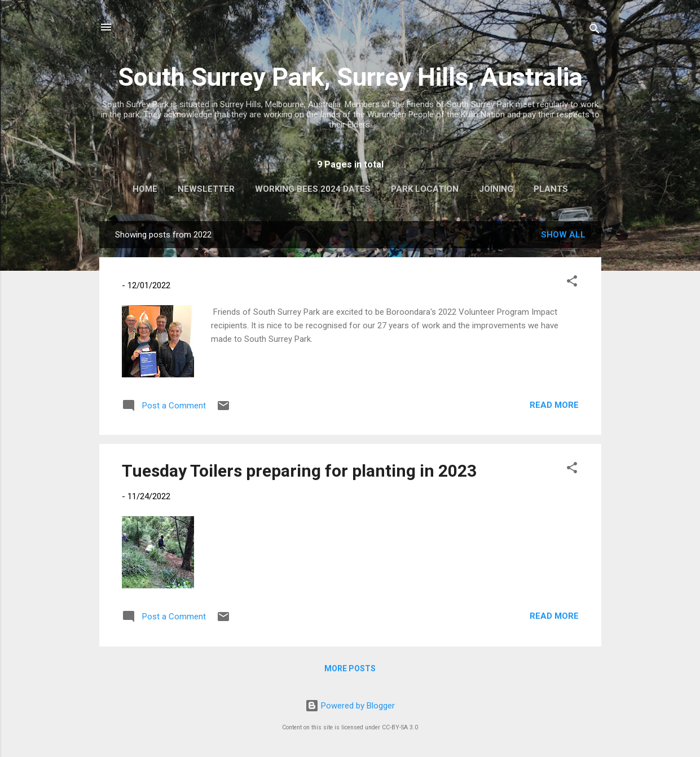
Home (145, 189)
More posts (350, 668)
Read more (554, 405)
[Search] (595, 31)
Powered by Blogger (350, 706)
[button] (572, 283)
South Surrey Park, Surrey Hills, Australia (350, 77)
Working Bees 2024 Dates (313, 189)
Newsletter (206, 189)
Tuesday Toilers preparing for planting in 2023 (299, 471)
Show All (563, 235)
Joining (496, 189)
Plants (551, 189)
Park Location (425, 189)
